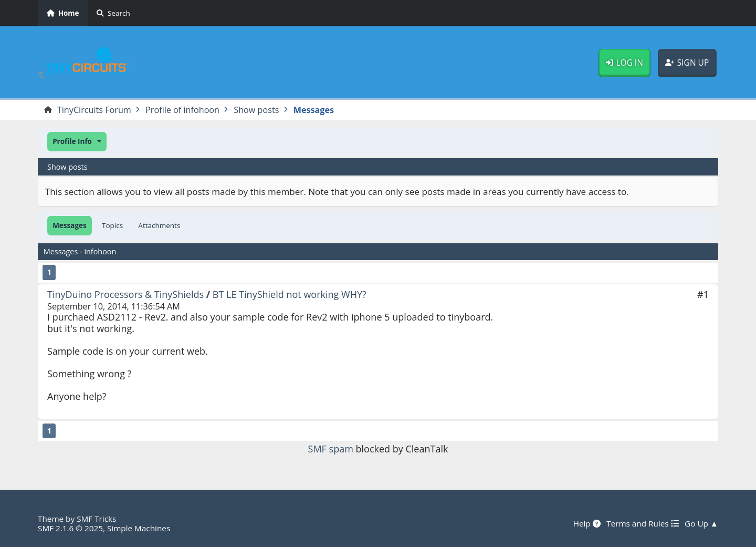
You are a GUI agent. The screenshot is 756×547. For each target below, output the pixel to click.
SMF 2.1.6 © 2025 (70, 528)
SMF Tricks (96, 519)
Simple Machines (139, 528)
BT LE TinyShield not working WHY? (290, 294)
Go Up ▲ (701, 523)
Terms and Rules (642, 523)
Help (587, 523)
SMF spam (331, 449)
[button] (77, 142)
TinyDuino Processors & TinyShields (125, 294)
